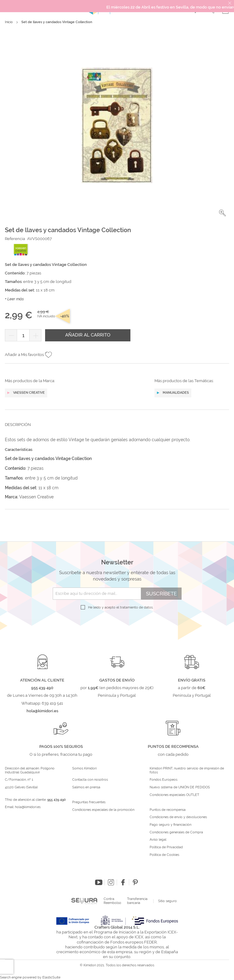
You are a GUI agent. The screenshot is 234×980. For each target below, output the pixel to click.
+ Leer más (14, 299)
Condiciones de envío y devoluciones (178, 817)
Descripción (18, 425)
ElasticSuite (51, 977)
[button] (222, 213)
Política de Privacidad (166, 847)
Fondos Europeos (163, 780)
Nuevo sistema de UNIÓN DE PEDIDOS (180, 787)
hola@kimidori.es (28, 807)
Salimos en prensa (86, 787)
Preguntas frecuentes (89, 802)
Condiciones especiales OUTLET (174, 795)
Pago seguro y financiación (170, 825)
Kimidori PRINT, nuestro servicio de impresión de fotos (187, 771)
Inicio (9, 22)
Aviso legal (158, 840)
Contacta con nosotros (90, 780)
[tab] (117, 429)
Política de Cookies (164, 855)
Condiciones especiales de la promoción (104, 810)
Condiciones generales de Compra (176, 832)
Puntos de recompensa (168, 810)
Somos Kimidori (84, 769)
